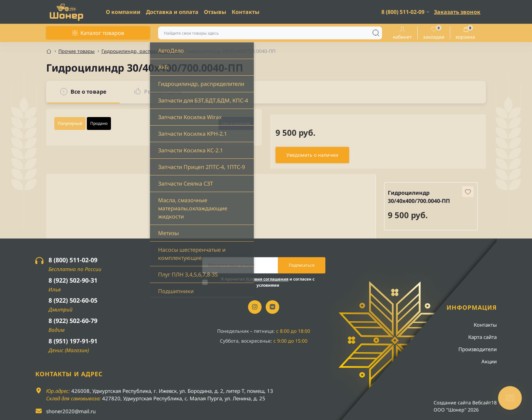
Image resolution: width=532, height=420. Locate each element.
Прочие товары (77, 51)
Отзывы (215, 12)
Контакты (246, 12)
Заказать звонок (457, 12)
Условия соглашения (267, 279)
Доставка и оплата (172, 12)
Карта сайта (482, 337)
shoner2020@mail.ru (71, 411)
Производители (478, 349)
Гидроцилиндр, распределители (140, 51)
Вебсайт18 (484, 403)
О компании (123, 12)
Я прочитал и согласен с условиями (268, 282)
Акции (489, 361)
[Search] (376, 33)
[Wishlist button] (468, 192)
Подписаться (302, 265)
